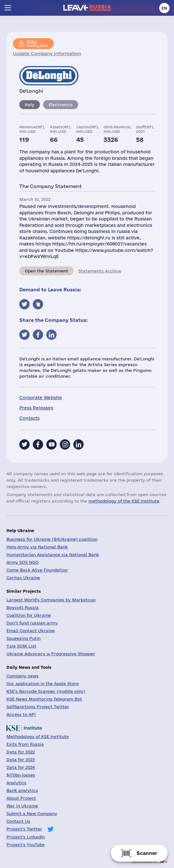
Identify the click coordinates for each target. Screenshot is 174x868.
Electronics (61, 105)
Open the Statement (46, 271)
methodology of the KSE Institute (124, 501)
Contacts (29, 418)
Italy (30, 105)
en (164, 8)
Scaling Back (37, 43)
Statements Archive (100, 271)
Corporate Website (41, 398)
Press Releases (36, 408)
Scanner (147, 853)
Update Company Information (47, 54)
